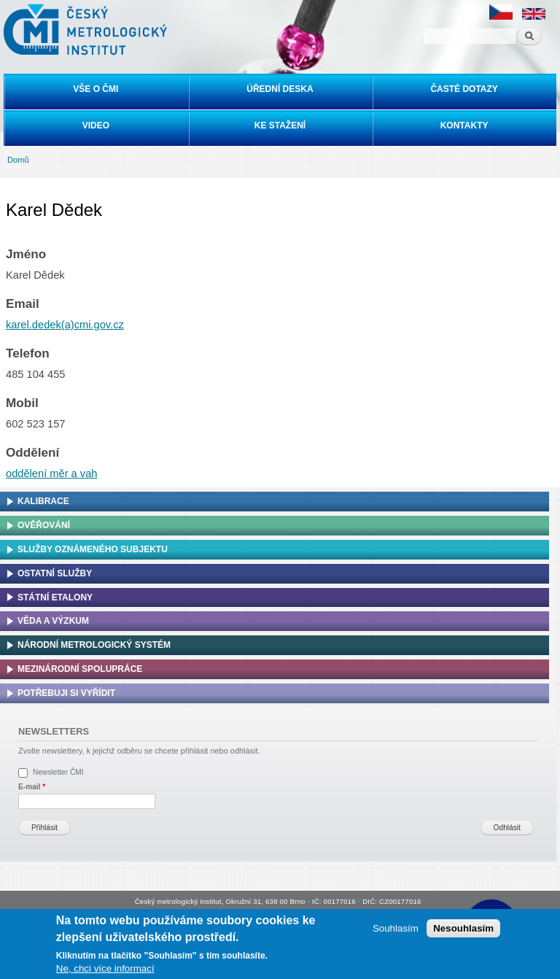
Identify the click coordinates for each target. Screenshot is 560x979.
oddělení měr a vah (51, 473)
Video (96, 125)
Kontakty (464, 125)
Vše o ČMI (96, 89)
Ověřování (44, 525)
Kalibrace (43, 501)
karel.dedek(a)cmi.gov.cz (65, 325)
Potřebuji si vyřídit (66, 693)
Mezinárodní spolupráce (80, 669)
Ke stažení (280, 125)
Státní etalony (55, 597)
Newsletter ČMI (58, 772)
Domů (18, 160)
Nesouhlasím (463, 928)
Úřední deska (280, 89)
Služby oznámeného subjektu (93, 549)
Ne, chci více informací (105, 968)
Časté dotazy (464, 89)
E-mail (32, 787)
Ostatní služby (55, 573)
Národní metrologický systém (94, 645)
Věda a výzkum (53, 621)
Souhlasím (396, 928)
